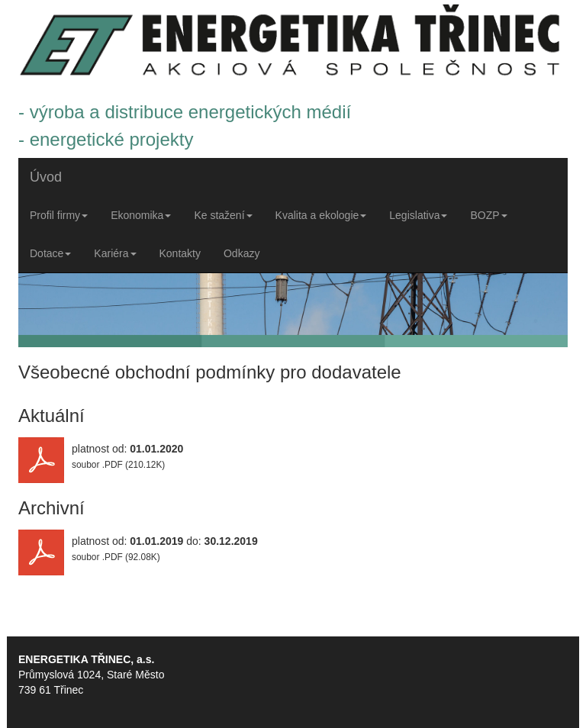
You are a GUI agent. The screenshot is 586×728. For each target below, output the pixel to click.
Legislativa (418, 215)
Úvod (46, 177)
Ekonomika (141, 215)
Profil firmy (59, 215)
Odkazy (241, 253)
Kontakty (180, 253)
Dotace (50, 253)
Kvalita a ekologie (321, 215)
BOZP (488, 215)
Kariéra (115, 253)
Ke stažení (223, 215)
